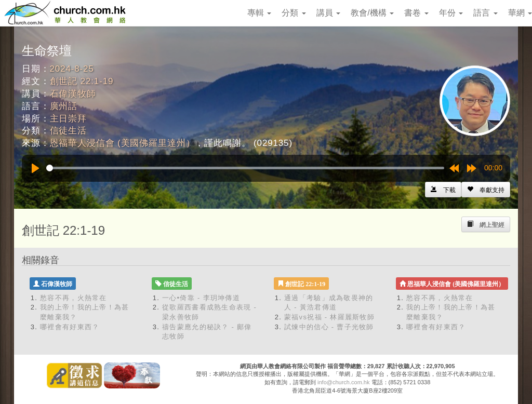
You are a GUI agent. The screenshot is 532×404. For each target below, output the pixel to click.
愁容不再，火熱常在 (74, 298)
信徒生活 (68, 131)
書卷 (416, 13)
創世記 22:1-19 (82, 81)
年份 (451, 13)
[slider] (245, 168)
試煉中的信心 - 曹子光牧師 (329, 327)
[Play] (35, 168)
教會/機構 (372, 13)
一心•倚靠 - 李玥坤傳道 (201, 298)
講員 (328, 13)
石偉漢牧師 (73, 94)
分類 (294, 13)
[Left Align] (486, 190)
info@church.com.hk (343, 382)
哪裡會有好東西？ (70, 327)
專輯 (259, 13)
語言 (485, 13)
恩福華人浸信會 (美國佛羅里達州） (123, 143)
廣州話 (64, 106)
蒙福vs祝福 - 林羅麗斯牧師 (329, 317)
